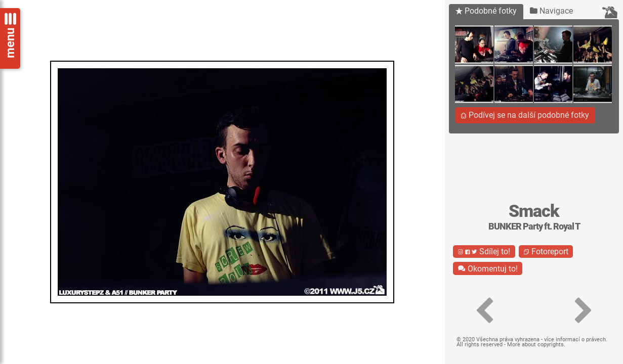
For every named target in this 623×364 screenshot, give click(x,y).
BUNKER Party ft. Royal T (534, 226)
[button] (484, 311)
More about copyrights (535, 345)
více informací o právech (575, 339)
